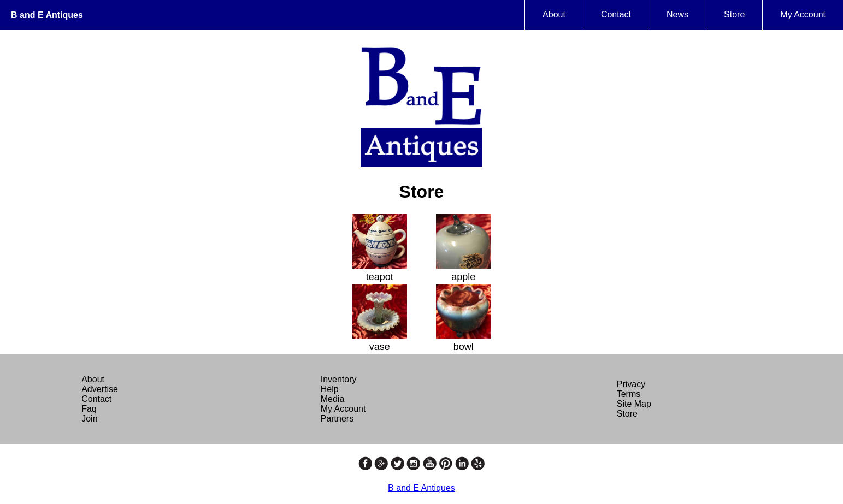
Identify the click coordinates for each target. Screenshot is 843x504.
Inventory (339, 379)
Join (89, 419)
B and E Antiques (47, 15)
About (554, 14)
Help (330, 389)
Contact (616, 14)
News (677, 14)
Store (734, 14)
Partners (337, 419)
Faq (89, 409)
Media (333, 399)
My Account (803, 14)
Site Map (634, 404)
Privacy (631, 384)
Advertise (100, 389)
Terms (629, 394)
